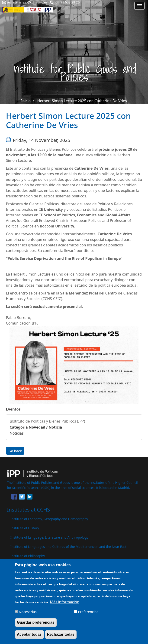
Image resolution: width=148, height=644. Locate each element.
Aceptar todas (29, 638)
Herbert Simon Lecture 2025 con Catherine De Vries (82, 101)
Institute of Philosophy (28, 556)
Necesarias (28, 615)
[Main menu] (139, 6)
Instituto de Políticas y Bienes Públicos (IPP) (47, 421)
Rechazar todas (61, 638)
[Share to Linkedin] (30, 497)
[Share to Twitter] (22, 497)
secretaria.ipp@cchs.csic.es (27, 2)
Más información (64, 605)
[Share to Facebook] (14, 497)
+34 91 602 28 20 (67, 2)
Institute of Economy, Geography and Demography (49, 519)
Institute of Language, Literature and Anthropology (49, 537)
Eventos (13, 409)
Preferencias (88, 615)
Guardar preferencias (36, 626)
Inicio (26, 101)
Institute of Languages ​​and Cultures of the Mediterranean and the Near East (68, 547)
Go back (15, 451)
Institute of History (25, 528)
